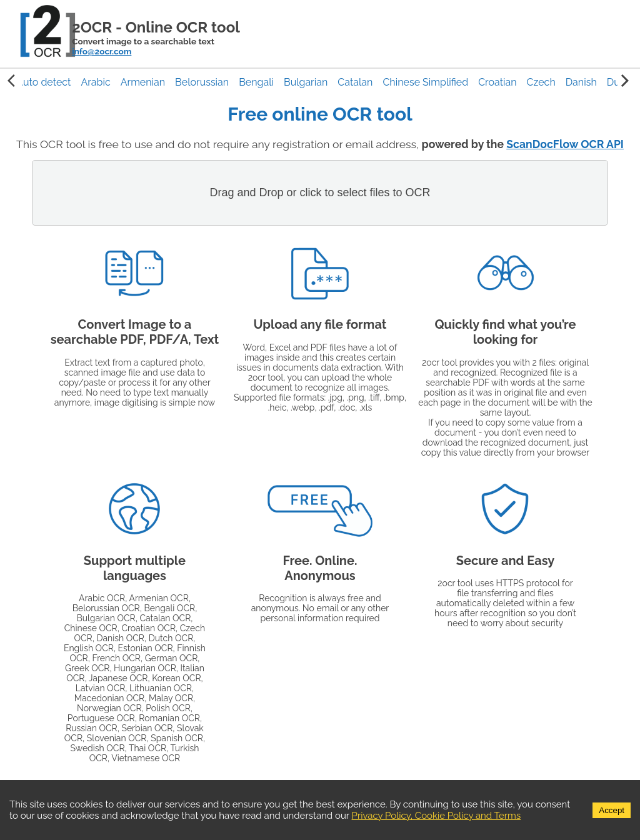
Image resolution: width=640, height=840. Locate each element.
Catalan (355, 82)
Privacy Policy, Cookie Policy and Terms (437, 816)
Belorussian (202, 82)
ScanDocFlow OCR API (565, 144)
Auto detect (43, 82)
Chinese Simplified (425, 82)
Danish (581, 82)
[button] (43, 82)
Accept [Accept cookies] (612, 810)
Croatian (497, 82)
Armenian (143, 82)
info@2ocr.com (102, 51)
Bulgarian (306, 82)
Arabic (95, 82)
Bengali (256, 82)
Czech (541, 82)
